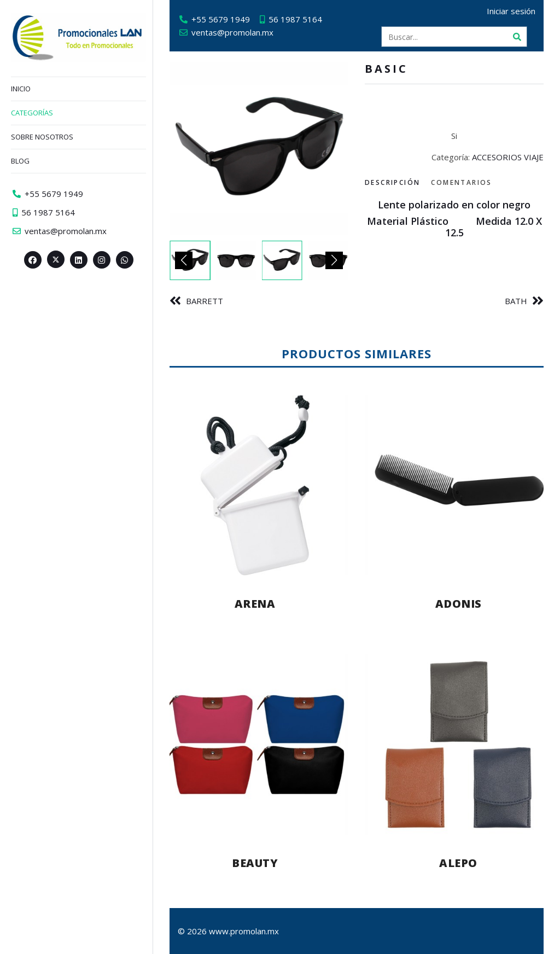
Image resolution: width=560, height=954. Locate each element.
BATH (516, 301)
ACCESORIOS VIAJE (508, 157)
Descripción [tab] (392, 182)
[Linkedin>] (79, 260)
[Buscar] (517, 37)
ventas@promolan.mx (232, 32)
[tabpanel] (454, 225)
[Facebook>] (33, 260)
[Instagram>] (102, 260)
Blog (20, 161)
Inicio (21, 89)
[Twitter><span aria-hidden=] (56, 259)
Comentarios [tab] (461, 182)
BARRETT (205, 301)
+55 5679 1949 (221, 19)
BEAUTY (255, 863)
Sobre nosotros (42, 137)
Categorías (32, 113)
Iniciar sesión (511, 11)
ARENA (255, 604)
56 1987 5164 (295, 19)
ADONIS (459, 604)
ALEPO (458, 863)
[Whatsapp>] (125, 260)
